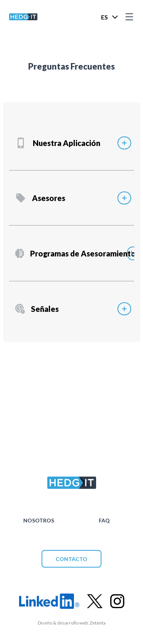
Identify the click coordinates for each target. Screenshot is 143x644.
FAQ (104, 520)
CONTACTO (71, 559)
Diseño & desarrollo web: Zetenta (72, 623)
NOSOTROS (39, 520)
